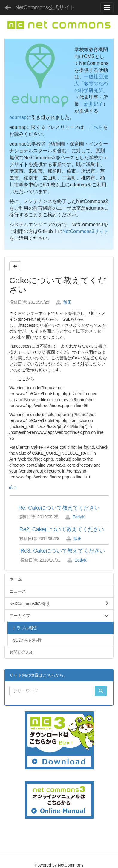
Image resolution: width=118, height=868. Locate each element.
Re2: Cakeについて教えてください (62, 529)
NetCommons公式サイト (45, 7)
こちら (96, 127)
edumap (18, 117)
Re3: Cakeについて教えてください (63, 551)
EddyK (75, 517)
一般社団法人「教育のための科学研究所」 (91, 83)
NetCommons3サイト (86, 231)
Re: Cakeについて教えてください (59, 508)
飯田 (64, 302)
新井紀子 (94, 104)
